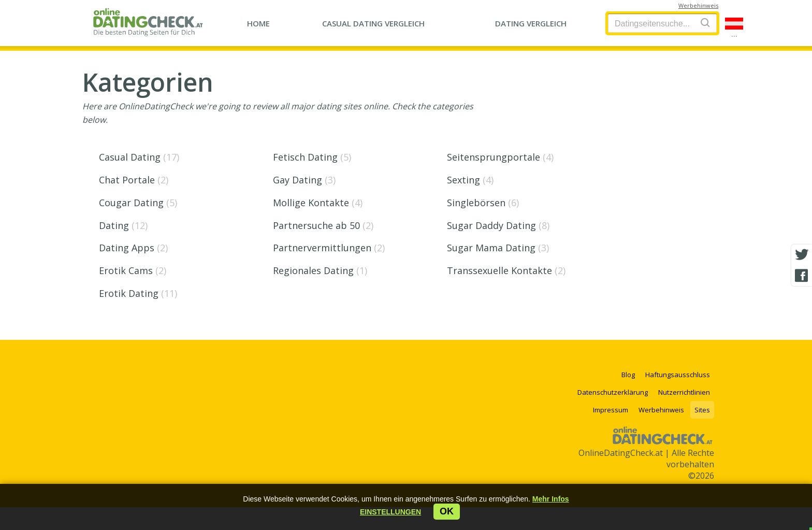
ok (447, 511)
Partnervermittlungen (329, 248)
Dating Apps (133, 248)
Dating (123, 225)
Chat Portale (134, 180)
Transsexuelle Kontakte (506, 270)
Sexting (470, 180)
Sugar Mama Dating (498, 248)
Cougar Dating (138, 203)
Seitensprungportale (500, 157)
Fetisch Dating (312, 157)
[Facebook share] (802, 276)
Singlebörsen (483, 203)
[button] (390, 512)
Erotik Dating (138, 293)
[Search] (705, 23)
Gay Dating (304, 180)
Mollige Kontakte (318, 203)
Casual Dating (139, 157)
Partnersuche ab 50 (323, 225)
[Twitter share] (802, 255)
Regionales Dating (320, 270)
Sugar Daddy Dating (498, 225)
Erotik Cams (133, 270)
